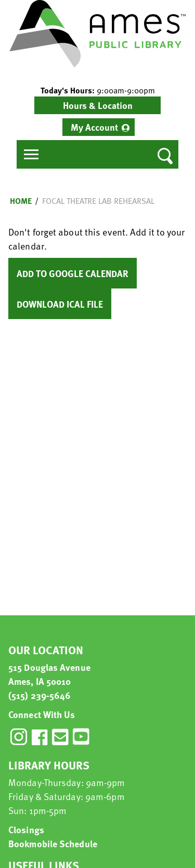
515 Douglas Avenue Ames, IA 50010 (49, 674)
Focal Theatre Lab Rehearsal (98, 201)
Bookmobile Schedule (53, 843)
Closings (26, 829)
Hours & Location (98, 105)
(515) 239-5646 (40, 695)
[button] (97, 90)
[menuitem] (99, 127)
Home (21, 201)
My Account (94, 127)
